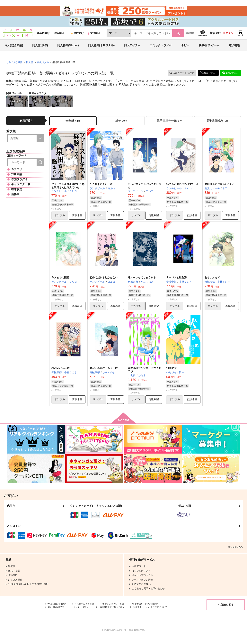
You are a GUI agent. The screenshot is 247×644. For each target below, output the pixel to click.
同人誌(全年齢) (14, 48)
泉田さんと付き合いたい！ (220, 187)
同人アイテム (132, 48)
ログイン (228, 35)
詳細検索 (190, 35)
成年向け (59, 35)
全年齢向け (43, 35)
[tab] (121, 123)
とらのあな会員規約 (86, 608)
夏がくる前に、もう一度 (104, 371)
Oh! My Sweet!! (61, 371)
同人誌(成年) (40, 48)
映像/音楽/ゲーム (209, 48)
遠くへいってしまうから (142, 280)
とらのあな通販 (14, 65)
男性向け (77, 35)
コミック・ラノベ (161, 48)
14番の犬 (171, 371)
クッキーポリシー (84, 611)
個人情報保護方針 (57, 611)
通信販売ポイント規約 (117, 608)
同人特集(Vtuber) (68, 48)
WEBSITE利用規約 (57, 608)
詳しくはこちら (236, 550)
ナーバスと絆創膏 (176, 280)
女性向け (94, 35)
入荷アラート (181, 75)
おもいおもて (212, 280)
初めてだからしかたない (104, 280)
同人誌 (30, 65)
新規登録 (215, 35)
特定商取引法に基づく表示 (116, 611)
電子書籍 (234, 48)
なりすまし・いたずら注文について (66, 614)
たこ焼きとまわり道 (219, 83)
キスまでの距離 (60, 280)
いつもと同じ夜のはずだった (183, 187)
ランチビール (192, 83)
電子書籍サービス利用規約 (151, 608)
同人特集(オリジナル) (101, 48)
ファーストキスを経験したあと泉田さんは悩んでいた (150, 83)
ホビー (185, 48)
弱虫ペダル (56, 76)
